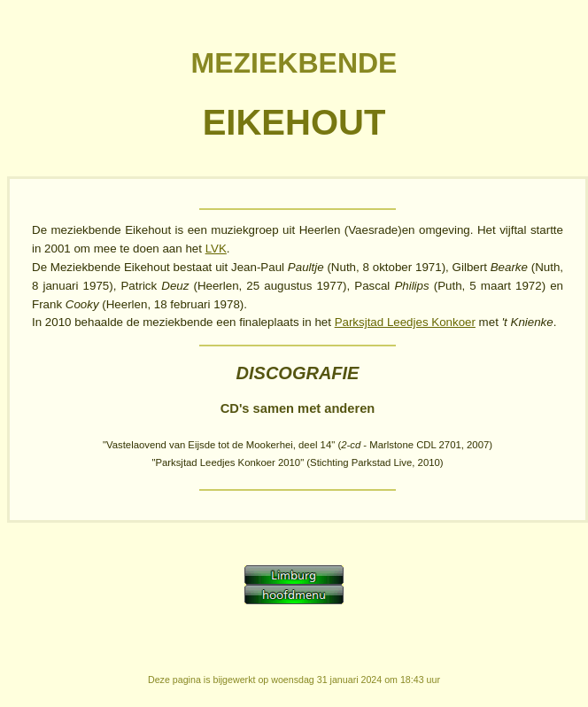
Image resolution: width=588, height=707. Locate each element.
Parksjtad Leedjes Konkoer (405, 322)
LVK (216, 249)
